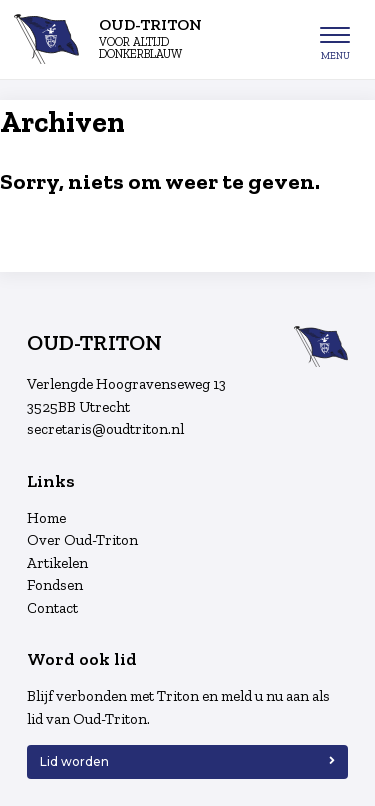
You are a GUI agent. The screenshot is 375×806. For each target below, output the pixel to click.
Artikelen (57, 563)
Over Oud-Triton (82, 540)
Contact (52, 608)
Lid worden (74, 761)
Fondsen (55, 585)
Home (46, 518)
